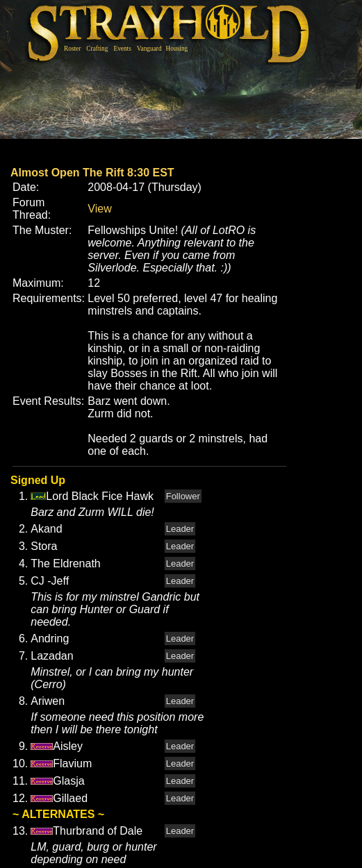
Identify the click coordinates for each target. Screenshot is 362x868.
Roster (72, 49)
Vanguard (149, 49)
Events (122, 49)
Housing (177, 49)
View (99, 209)
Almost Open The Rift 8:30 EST (92, 173)
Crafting (97, 49)
